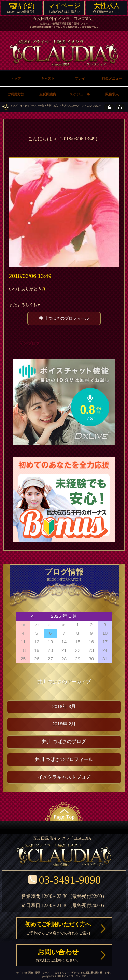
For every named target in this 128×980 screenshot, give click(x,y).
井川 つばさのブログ (73, 105)
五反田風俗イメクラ (63, 976)
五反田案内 (48, 94)
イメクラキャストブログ (64, 777)
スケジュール (80, 94)
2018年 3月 (64, 707)
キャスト (48, 79)
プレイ (80, 79)
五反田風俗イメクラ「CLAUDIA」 (64, 19)
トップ (14, 105)
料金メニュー (112, 79)
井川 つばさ (53, 105)
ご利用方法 (16, 94)
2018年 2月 (64, 724)
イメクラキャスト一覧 (32, 105)
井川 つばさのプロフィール (64, 318)
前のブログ (30, 344)
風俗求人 (112, 94)
